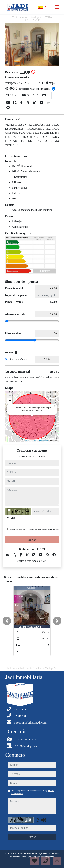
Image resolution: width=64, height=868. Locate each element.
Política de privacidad (41, 853)
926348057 (25, 456)
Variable (24, 359)
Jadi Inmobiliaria (21, 853)
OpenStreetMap (41, 441)
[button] (7, 621)
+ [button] (10, 396)
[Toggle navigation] (57, 7)
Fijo (11, 359)
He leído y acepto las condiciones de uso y (34, 529)
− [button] (10, 401)
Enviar (32, 540)
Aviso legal (27, 857)
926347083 (39, 456)
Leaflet (28, 441)
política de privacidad (50, 529)
